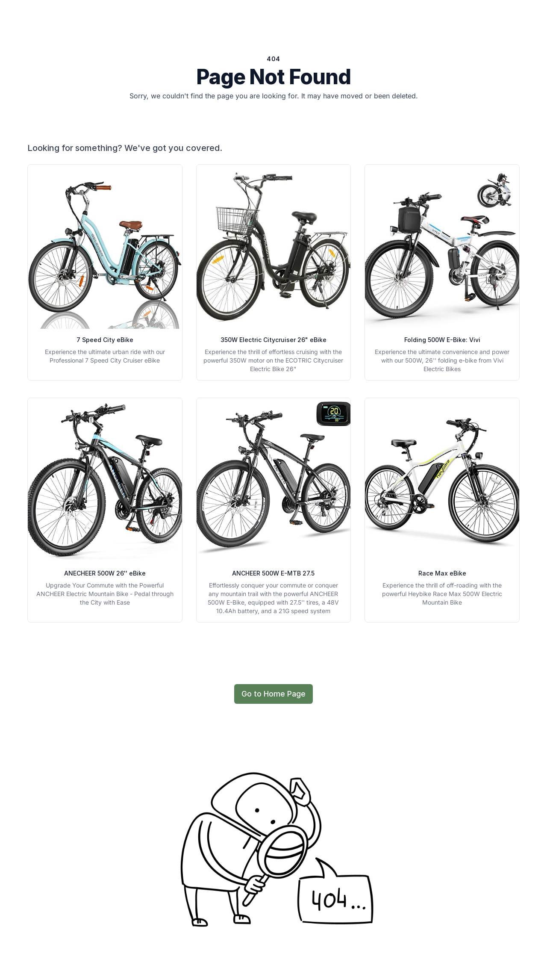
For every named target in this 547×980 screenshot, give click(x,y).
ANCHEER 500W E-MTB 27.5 (273, 573)
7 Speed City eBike (105, 340)
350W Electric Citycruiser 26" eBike (273, 340)
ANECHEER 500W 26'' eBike (105, 573)
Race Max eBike (442, 573)
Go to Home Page (273, 694)
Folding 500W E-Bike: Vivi (442, 340)
